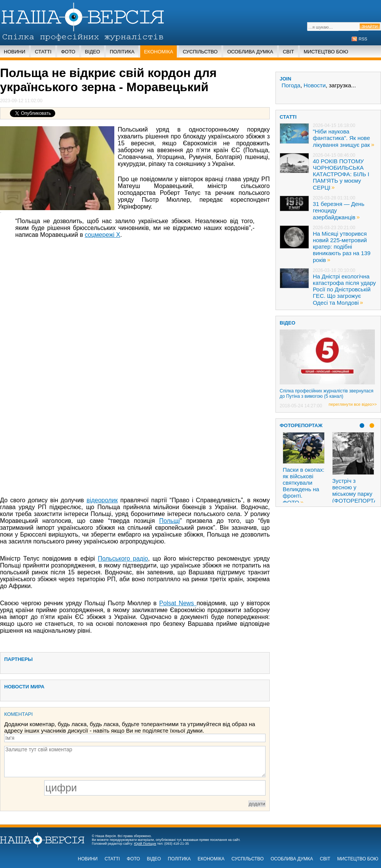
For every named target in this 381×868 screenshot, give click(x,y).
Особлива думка (250, 52)
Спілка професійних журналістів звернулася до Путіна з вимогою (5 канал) (327, 394)
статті (288, 117)
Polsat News (178, 603)
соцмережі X (102, 235)
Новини (14, 52)
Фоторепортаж (301, 425)
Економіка (158, 52)
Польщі (170, 521)
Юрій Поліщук (145, 844)
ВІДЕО (287, 323)
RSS (363, 39)
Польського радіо (123, 559)
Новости (315, 85)
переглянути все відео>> (353, 404)
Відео (93, 52)
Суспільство (200, 52)
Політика (122, 52)
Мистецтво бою (326, 52)
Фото (68, 52)
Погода (291, 85)
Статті (43, 52)
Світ (288, 52)
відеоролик (102, 500)
